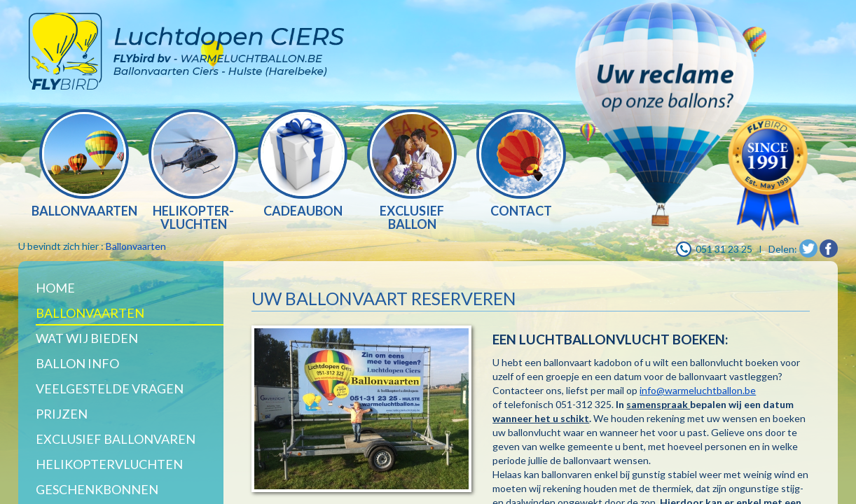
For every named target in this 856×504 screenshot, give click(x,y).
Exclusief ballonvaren (116, 439)
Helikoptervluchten (109, 464)
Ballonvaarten (136, 246)
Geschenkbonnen (97, 489)
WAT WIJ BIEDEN (87, 338)
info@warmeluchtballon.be (698, 390)
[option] (84, 165)
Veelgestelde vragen (110, 388)
